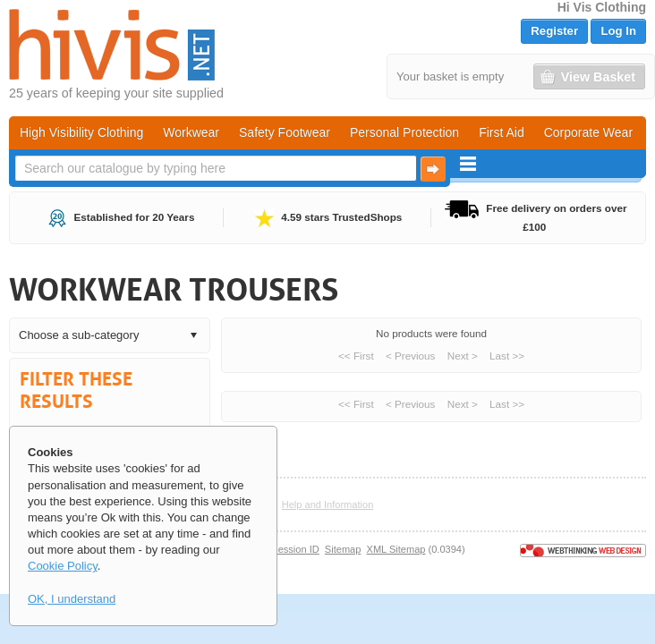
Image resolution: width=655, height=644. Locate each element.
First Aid (502, 132)
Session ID (295, 549)
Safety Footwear (285, 132)
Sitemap (343, 549)
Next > (463, 356)
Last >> (507, 356)
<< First (356, 356)
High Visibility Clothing (81, 132)
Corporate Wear (588, 132)
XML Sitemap (396, 549)
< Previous (411, 356)
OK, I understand (72, 599)
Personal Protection (404, 132)
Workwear (191, 132)
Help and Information (328, 504)
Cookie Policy (63, 566)
